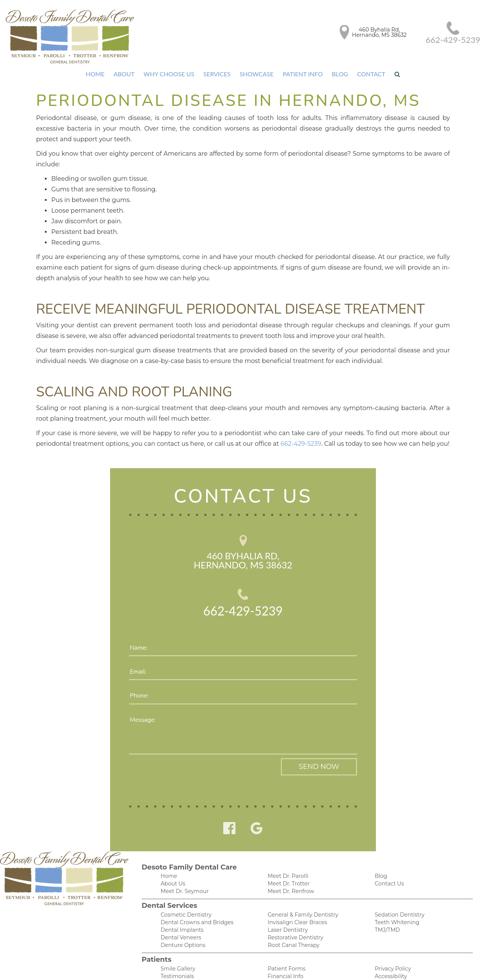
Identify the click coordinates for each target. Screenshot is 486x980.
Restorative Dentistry (294, 909)
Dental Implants (180, 901)
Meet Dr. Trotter (288, 853)
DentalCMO (368, 967)
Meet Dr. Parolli (287, 845)
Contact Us (388, 853)
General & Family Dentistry (301, 885)
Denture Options (181, 917)
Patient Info (300, 74)
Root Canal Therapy (292, 917)
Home (98, 74)
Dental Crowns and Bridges (194, 893)
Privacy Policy (391, 941)
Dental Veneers (179, 909)
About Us (172, 853)
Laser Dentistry (286, 901)
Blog (337, 74)
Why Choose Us (170, 74)
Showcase (255, 74)
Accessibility (390, 949)
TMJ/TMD (386, 901)
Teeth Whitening (395, 893)
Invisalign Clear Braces (295, 893)
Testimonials (176, 949)
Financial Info (284, 949)
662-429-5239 (454, 40)
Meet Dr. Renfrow (290, 861)
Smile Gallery (177, 941)
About (126, 74)
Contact (368, 74)
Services (217, 74)
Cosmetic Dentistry (184, 885)
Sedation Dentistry (398, 885)
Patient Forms (285, 941)
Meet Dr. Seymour (183, 861)
